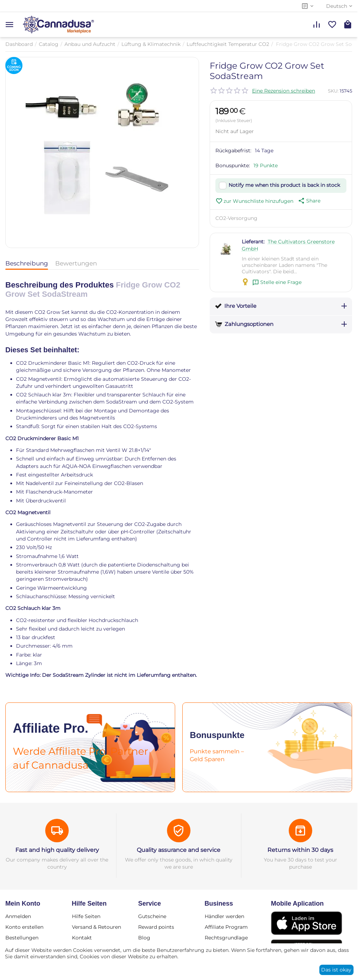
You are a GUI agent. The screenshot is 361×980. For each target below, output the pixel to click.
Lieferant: (253, 242)
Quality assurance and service (179, 850)
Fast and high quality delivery (57, 850)
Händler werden (224, 916)
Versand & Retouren (96, 927)
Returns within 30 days (300, 850)
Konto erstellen (24, 927)
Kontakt (82, 938)
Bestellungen (22, 938)
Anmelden (18, 916)
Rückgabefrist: (233, 151)
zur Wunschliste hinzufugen (254, 201)
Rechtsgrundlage (226, 938)
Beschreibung (27, 263)
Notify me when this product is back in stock (284, 185)
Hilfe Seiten (86, 916)
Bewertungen (76, 263)
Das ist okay (336, 970)
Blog (144, 938)
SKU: (333, 91)
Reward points (156, 927)
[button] (309, 201)
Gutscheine (152, 916)
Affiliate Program (226, 927)
